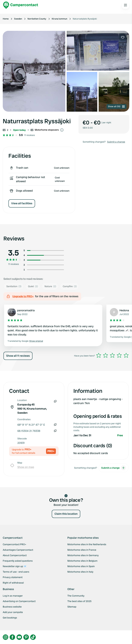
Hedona (124, 310)
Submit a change (116, 142)
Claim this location (66, 514)
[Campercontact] (21, 5)
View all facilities (22, 203)
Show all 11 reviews (18, 356)
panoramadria (26, 310)
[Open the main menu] (125, 5)
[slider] (112, 355)
